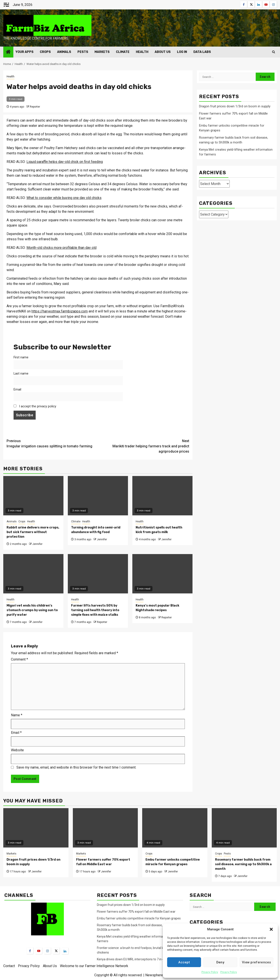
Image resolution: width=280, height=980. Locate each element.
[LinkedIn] (65, 951)
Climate (123, 52)
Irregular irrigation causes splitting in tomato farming (52, 443)
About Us (163, 52)
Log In (182, 52)
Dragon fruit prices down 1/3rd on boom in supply (235, 106)
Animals (64, 52)
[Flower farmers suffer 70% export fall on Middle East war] (105, 828)
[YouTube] (39, 951)
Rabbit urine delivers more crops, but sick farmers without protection (33, 532)
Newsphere (154, 975)
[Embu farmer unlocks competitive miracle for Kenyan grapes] (175, 828)
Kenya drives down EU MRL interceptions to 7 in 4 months (136, 959)
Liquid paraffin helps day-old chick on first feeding (65, 162)
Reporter (35, 107)
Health (142, 52)
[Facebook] (30, 951)
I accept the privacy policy (35, 406)
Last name (21, 374)
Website (17, 750)
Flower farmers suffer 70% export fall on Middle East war (136, 912)
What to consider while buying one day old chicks (64, 198)
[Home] (8, 52)
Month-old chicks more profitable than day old (61, 248)
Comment (19, 659)
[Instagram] (47, 951)
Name (17, 715)
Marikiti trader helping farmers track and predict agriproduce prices (144, 446)
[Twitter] (56, 951)
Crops (45, 52)
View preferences (256, 962)
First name (21, 357)
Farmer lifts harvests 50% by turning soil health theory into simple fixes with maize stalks (95, 610)
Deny (220, 962)
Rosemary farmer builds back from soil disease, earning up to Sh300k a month (243, 864)
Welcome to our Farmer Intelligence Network (94, 966)
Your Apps (24, 52)
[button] (271, 929)
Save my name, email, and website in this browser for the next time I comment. (76, 767)
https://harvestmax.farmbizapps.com (60, 311)
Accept (184, 962)
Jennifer (37, 544)
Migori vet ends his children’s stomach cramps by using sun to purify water (32, 610)
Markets (102, 52)
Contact (9, 966)
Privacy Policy (210, 972)
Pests (83, 52)
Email (17, 390)
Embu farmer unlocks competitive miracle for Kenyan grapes (139, 918)
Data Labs (202, 52)
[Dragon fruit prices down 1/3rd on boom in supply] (36, 828)
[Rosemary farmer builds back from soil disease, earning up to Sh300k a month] (244, 828)
